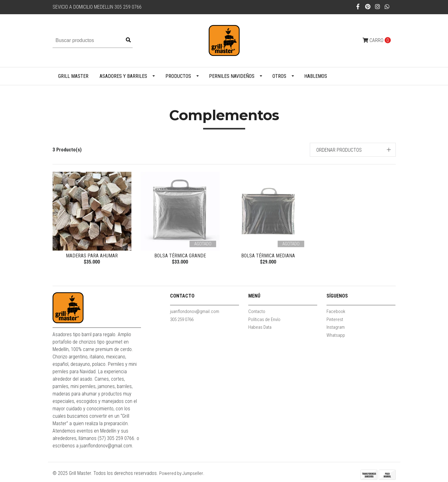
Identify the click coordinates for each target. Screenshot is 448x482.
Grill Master (73, 76)
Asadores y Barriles (123, 76)
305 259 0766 (182, 319)
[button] (353, 150)
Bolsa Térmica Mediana (268, 256)
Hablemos (316, 76)
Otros (279, 76)
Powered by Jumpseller (181, 473)
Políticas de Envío (264, 319)
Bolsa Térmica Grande (180, 256)
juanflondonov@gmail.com (195, 311)
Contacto (257, 311)
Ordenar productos (339, 150)
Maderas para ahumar (92, 256)
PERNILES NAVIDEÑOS (232, 76)
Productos (178, 76)
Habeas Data (260, 327)
